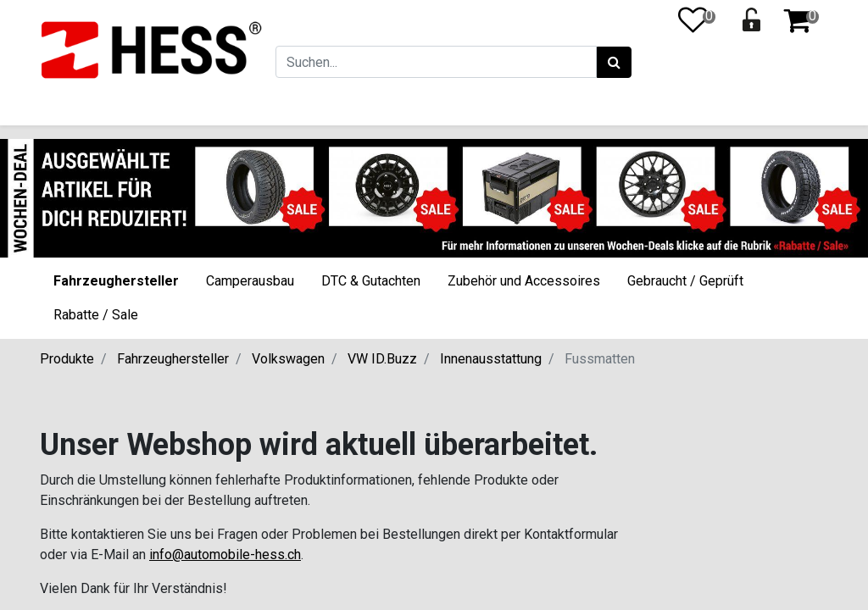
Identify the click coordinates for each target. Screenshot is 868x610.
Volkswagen (288, 359)
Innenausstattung (491, 359)
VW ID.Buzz (382, 359)
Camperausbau (250, 281)
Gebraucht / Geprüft (685, 281)
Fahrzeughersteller (116, 281)
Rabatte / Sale (96, 315)
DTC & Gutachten (371, 281)
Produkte (67, 359)
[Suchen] (614, 63)
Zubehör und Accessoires (524, 281)
